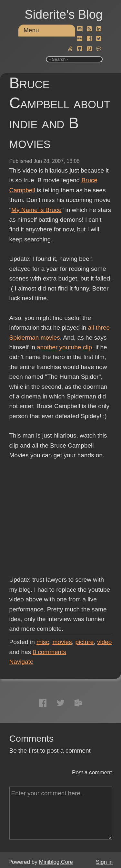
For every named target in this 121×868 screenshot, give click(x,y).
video (104, 642)
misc (43, 642)
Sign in (104, 862)
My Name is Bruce (36, 210)
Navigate (21, 662)
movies (62, 642)
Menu (31, 30)
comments (49, 652)
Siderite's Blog (64, 15)
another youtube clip (64, 347)
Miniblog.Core (56, 862)
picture (84, 642)
